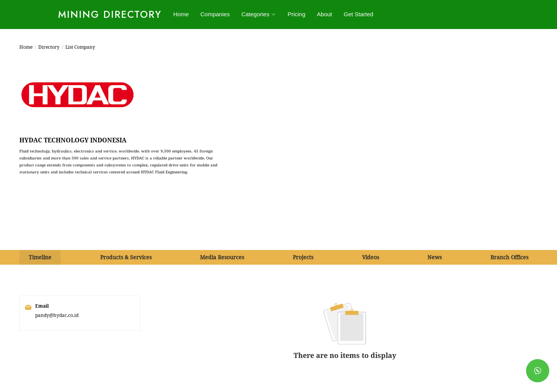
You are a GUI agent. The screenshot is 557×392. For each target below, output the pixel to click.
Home (181, 14)
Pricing (296, 14)
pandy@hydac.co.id (57, 315)
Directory (49, 47)
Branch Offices (509, 257)
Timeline (40, 257)
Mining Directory (110, 14)
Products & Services (126, 257)
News (435, 257)
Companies (215, 14)
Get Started (359, 14)
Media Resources (222, 257)
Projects (303, 257)
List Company (80, 47)
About (324, 14)
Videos (371, 257)
